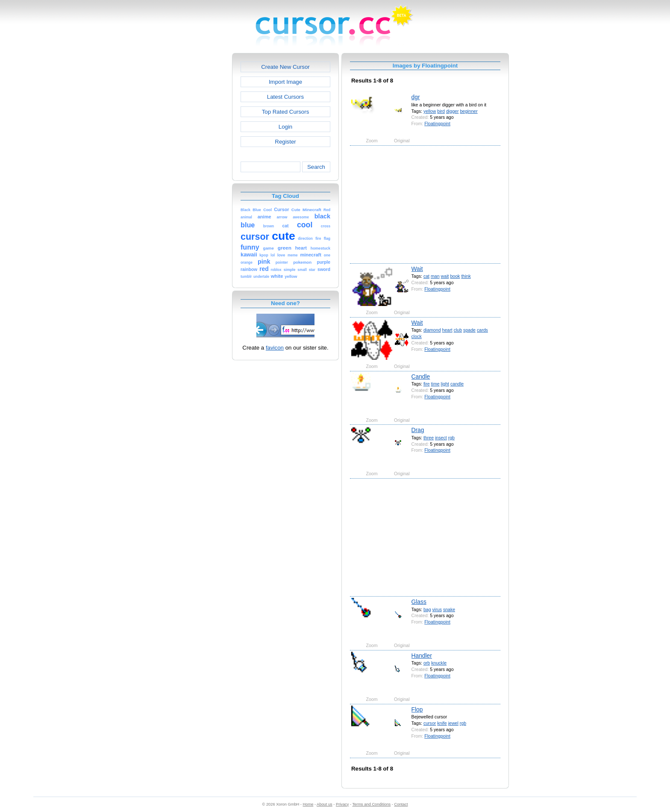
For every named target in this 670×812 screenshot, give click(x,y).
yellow (430, 111)
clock (417, 336)
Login (285, 127)
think (466, 276)
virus (437, 609)
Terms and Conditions (371, 804)
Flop (417, 709)
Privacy (342, 804)
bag (427, 609)
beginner (469, 111)
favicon (275, 348)
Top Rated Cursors (286, 112)
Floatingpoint (437, 124)
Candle (421, 377)
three (429, 438)
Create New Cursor (285, 67)
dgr (416, 97)
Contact (401, 804)
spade (469, 330)
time (435, 384)
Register (285, 142)
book (455, 276)
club (458, 330)
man (435, 276)
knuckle (439, 663)
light (445, 384)
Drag (418, 430)
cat (426, 276)
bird (441, 111)
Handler (422, 656)
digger (453, 111)
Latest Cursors (285, 97)
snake (449, 609)
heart (447, 330)
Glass (419, 602)
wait (445, 276)
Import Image (285, 82)
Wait (417, 269)
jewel (453, 723)
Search (316, 167)
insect (441, 438)
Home (308, 804)
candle (457, 384)
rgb (451, 438)
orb (427, 663)
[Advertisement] (195, 181)
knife (442, 723)
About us (325, 804)
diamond (432, 330)
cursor (430, 723)
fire (427, 384)
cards (482, 330)
